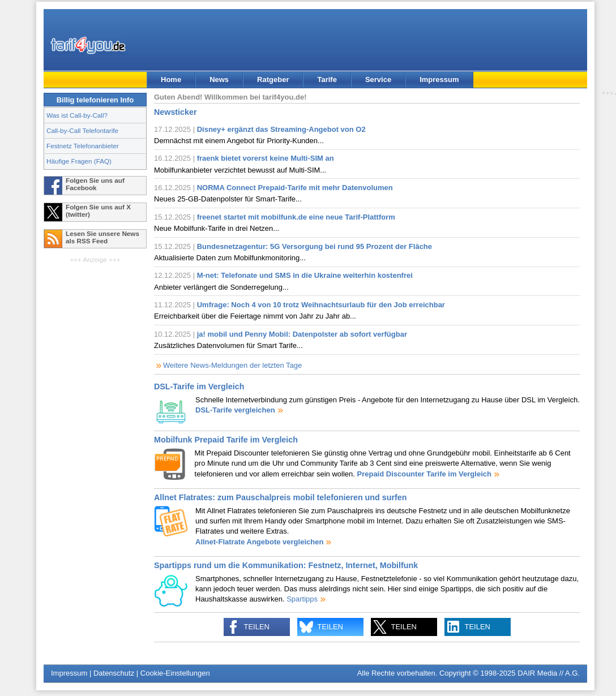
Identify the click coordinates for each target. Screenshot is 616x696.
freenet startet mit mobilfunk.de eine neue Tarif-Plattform (296, 217)
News (219, 80)
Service (378, 80)
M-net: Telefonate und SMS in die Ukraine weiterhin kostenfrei (305, 275)
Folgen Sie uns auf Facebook (95, 184)
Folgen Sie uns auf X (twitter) (98, 210)
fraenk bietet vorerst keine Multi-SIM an (266, 158)
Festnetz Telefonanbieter (83, 146)
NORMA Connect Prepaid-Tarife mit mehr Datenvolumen (295, 188)
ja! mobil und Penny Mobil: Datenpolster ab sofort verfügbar (302, 334)
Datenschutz (114, 673)
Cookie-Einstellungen (175, 673)
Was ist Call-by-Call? (77, 115)
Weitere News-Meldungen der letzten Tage (232, 365)
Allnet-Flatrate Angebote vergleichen (259, 542)
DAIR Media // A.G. (549, 673)
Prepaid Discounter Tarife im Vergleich (424, 474)
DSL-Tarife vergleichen (235, 410)
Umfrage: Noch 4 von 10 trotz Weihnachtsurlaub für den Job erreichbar (321, 305)
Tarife (327, 80)
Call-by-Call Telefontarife (82, 130)
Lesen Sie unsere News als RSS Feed (102, 237)
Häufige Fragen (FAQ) (79, 161)
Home (171, 80)
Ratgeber (273, 80)
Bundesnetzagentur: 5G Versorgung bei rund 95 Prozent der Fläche (315, 246)
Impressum (439, 80)
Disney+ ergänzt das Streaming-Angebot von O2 (281, 129)
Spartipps (302, 599)
